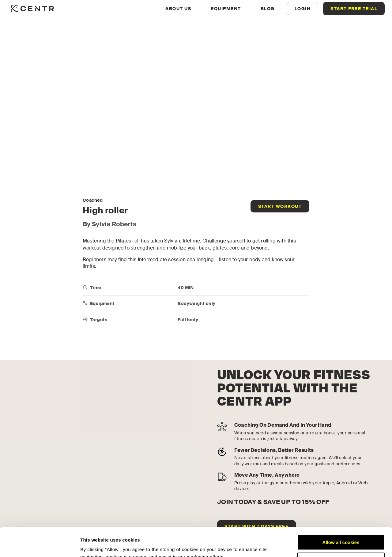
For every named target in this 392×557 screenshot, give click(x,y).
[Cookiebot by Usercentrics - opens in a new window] (40, 545)
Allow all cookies (341, 514)
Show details (94, 545)
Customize (341, 531)
